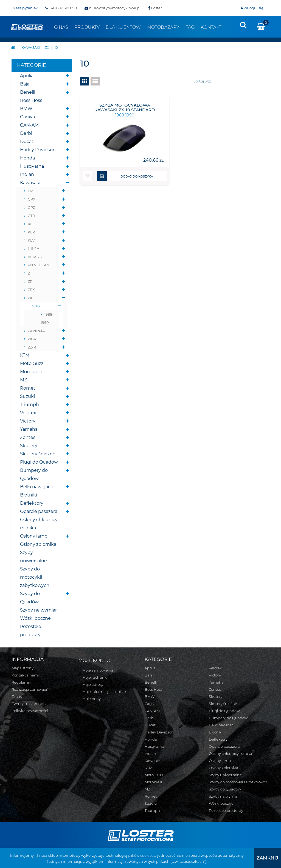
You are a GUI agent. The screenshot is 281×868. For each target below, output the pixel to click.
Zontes (28, 437)
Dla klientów (123, 27)
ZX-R (32, 339)
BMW (26, 109)
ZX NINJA (36, 331)
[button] (88, 176)
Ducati (27, 142)
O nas (61, 27)
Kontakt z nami (25, 675)
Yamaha (29, 429)
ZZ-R (32, 347)
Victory (28, 421)
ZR (30, 281)
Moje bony (92, 699)
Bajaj (25, 84)
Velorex (28, 413)
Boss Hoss (31, 100)
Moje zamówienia (98, 670)
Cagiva (27, 117)
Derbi (26, 133)
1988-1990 (47, 318)
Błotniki (29, 495)
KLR (31, 232)
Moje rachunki (95, 677)
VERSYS (35, 257)
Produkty (87, 27)
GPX (32, 199)
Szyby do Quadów (30, 598)
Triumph (29, 405)
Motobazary (163, 27)
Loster (155, 8)
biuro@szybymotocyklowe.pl (113, 8)
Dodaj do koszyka (125, 176)
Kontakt (211, 27)
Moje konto (94, 660)
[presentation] (243, 25)
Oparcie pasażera (39, 511)
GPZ (31, 207)
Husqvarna (32, 166)
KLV (31, 240)
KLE (31, 224)
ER (30, 191)
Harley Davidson (38, 150)
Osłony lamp (34, 536)
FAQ (190, 27)
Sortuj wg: (202, 81)
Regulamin (21, 682)
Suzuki (27, 396)
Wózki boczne (35, 618)
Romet (28, 388)
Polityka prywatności (30, 711)
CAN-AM (29, 125)
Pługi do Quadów (39, 462)
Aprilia (27, 76)
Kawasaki (30, 183)
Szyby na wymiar (38, 610)
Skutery (29, 446)
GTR (31, 216)
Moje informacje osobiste (104, 692)
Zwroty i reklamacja (29, 704)
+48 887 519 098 (61, 8)
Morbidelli (31, 372)
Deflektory (32, 503)
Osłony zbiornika (38, 544)
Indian (27, 174)
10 (38, 306)
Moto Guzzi (32, 363)
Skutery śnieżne (38, 454)
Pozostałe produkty (31, 631)
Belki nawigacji (36, 487)
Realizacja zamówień (30, 689)
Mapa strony (23, 668)
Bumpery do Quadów (34, 474)
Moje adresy (93, 684)
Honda (27, 158)
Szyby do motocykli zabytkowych (35, 577)
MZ (23, 380)
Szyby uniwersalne (33, 557)
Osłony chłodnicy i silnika (39, 524)
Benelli (28, 92)
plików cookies (141, 855)
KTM (25, 355)
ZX (30, 298)
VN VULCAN (39, 265)
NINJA (33, 249)
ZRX (31, 290)
